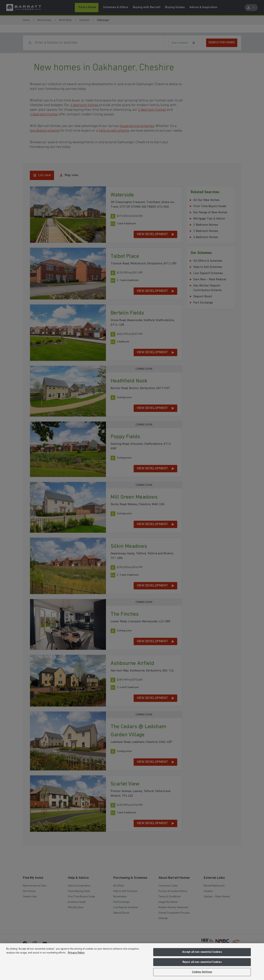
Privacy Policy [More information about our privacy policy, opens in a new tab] (76, 953)
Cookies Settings (202, 972)
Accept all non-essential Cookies (202, 952)
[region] (132, 962)
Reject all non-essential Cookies (202, 962)
